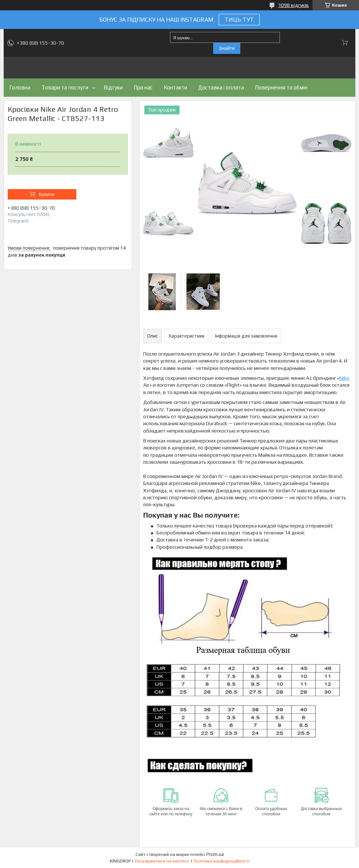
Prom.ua (215, 854)
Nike (344, 378)
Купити (47, 194)
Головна (20, 87)
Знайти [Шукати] (227, 48)
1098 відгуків (293, 5)
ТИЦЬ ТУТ (239, 20)
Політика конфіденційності (221, 861)
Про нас (143, 87)
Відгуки (113, 87)
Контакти (175, 87)
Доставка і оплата (221, 87)
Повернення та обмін (281, 87)
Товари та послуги (65, 87)
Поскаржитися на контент (162, 861)
